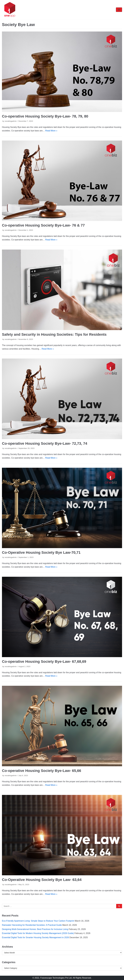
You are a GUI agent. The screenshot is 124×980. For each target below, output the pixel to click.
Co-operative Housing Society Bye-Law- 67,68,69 (44, 662)
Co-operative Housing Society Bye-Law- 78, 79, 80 (45, 116)
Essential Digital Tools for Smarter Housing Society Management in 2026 (35, 937)
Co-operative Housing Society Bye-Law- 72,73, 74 (45, 443)
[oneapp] (10, 10)
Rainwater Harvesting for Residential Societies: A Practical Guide (32, 925)
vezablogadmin (11, 121)
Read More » (51, 131)
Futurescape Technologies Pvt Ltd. (56, 978)
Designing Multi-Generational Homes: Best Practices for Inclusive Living (35, 929)
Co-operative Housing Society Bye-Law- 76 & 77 (43, 225)
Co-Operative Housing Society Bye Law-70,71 (41, 552)
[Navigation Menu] (119, 10)
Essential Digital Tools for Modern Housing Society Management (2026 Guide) (38, 933)
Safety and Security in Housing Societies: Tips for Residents (54, 334)
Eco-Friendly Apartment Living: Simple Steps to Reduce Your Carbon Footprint (38, 921)
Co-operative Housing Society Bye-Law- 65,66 (42, 771)
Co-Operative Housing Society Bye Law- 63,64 (42, 880)
